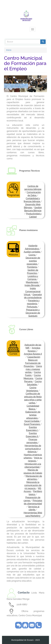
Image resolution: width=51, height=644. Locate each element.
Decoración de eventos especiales (33, 261)
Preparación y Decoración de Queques (33, 313)
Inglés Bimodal (32, 285)
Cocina (32, 255)
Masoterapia (32, 282)
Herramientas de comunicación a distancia (33, 449)
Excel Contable (32, 421)
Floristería (32, 267)
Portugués (32, 307)
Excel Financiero (32, 424)
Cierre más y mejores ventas (34, 369)
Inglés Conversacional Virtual (32, 291)
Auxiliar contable (32, 252)
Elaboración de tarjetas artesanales (33, 415)
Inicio (9, 50)
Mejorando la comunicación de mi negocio (33, 485)
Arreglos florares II (33, 354)
